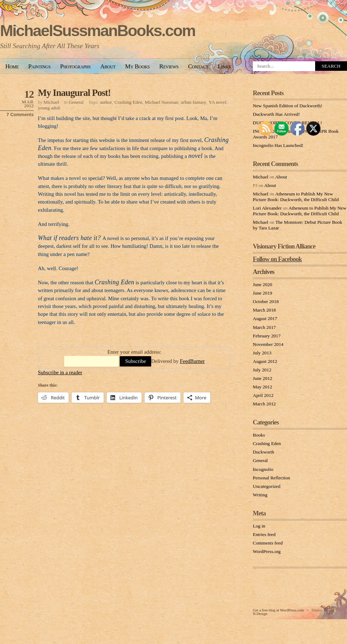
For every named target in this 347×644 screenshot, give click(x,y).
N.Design (260, 614)
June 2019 (263, 293)
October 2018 (266, 301)
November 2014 (268, 344)
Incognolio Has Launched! (278, 145)
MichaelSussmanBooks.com (98, 31)
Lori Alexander (267, 208)
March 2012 (264, 404)
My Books (137, 66)
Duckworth (263, 452)
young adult (49, 108)
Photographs (75, 66)
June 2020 (263, 284)
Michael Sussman (162, 102)
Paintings (39, 66)
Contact (198, 66)
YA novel (217, 102)
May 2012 (263, 387)
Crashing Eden (128, 102)
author (106, 102)
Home (12, 66)
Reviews (169, 66)
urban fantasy (193, 102)
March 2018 (264, 310)
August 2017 (265, 318)
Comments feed (268, 543)
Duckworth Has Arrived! (276, 114)
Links (224, 66)
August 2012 (265, 361)
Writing (260, 495)
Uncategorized (267, 486)
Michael (51, 102)
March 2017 (264, 327)
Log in (259, 526)
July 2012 (262, 370)
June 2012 (263, 378)
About (108, 66)
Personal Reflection (271, 478)
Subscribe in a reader (60, 372)
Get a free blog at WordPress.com (278, 610)
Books (259, 435)
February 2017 (267, 336)
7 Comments (20, 115)
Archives (264, 272)
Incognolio (263, 469)
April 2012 (263, 395)
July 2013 (262, 353)
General (76, 102)
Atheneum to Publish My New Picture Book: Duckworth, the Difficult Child (296, 197)
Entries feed (264, 534)
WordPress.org (267, 551)
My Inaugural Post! (74, 93)
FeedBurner (192, 361)
